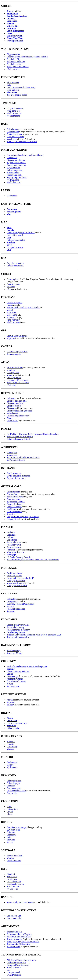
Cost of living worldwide (18, 625)
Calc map (11, 398)
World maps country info (18, 382)
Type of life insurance (16, 478)
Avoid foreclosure (14, 573)
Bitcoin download (14, 856)
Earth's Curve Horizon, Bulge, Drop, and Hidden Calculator (33, 434)
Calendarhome (13, 129)
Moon (9, 375)
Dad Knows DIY (14, 916)
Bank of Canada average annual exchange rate (27, 666)
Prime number (13, 172)
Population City (14, 59)
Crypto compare (14, 788)
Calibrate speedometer (16, 962)
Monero (10, 765)
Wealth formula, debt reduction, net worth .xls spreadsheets (33, 560)
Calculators (12, 599)
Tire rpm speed (13, 972)
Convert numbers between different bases (25, 155)
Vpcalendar (12, 139)
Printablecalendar (15, 134)
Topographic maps (15, 247)
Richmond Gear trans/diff (18, 965)
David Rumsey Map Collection (21, 232)
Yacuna (10, 842)
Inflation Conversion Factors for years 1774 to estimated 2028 (34, 635)
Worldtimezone (13, 116)
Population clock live (16, 62)
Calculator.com (14, 492)
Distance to (12, 408)
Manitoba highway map (17, 352)
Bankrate (11, 532)
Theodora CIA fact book (17, 380)
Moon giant (12, 452)
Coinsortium (12, 809)
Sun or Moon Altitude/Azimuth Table (23, 457)
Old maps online (14, 378)
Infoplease (11, 370)
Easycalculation (14, 499)
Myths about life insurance (18, 476)
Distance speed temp (16, 160)
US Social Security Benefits (19, 557)
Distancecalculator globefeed (19, 411)
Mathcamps (12, 196)
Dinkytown (12, 601)
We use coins (12, 889)
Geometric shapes (14, 504)
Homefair (11, 550)
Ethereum (11, 741)
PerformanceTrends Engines (19, 934)
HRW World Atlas (15, 368)
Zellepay (11, 705)
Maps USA (12, 312)
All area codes (13, 82)
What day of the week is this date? (22, 142)
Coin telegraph (13, 783)
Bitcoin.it (11, 874)
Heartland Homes (14, 576)
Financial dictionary (15, 627)
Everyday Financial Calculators (20, 604)
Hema (9, 305)
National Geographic (16, 240)
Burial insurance (14, 473)
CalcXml (11, 537)
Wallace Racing (14, 947)
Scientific (11, 514)
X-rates (10, 684)
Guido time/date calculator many (21, 87)
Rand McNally (13, 320)
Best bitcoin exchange (17, 827)
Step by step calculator (17, 177)
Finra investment (14, 547)
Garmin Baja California (17, 336)
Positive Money (14, 651)
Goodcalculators (14, 507)
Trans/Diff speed (14, 975)
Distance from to (14, 406)
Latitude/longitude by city (18, 416)
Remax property (14, 354)
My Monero (12, 767)
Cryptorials (12, 793)
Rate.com (11, 611)
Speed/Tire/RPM (14, 967)
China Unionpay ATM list (18, 671)
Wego (9, 289)
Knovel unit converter (16, 165)
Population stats (14, 64)
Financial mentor (14, 542)
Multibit (10, 858)
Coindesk (11, 786)
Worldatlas (11, 385)
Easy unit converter (15, 497)
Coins (9, 806)
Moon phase (12, 455)
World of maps (13, 322)
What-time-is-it (13, 111)
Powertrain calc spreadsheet (19, 937)
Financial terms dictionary (18, 630)
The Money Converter (16, 681)
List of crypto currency (17, 723)
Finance (10, 606)
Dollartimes (12, 540)
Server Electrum (14, 861)
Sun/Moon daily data (16, 460)
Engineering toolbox (16, 502)
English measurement (16, 162)
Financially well (14, 545)
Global (10, 814)
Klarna (10, 700)
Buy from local (13, 830)
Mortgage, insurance (16, 581)
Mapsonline (12, 315)
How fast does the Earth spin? (20, 436)
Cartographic (13, 279)
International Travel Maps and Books (23, 307)
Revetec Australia (15, 939)
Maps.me (11, 338)
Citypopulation (13, 54)
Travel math (12, 421)
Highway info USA (15, 266)
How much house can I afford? (20, 578)
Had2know (12, 509)
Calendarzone (13, 132)
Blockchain (12, 876)
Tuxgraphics (12, 519)
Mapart (10, 310)
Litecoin (10, 744)
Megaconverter (13, 167)
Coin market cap (14, 781)
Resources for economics (18, 637)
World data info (13, 182)
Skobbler (11, 287)
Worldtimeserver (14, 113)
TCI (8, 970)
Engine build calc (14, 932)
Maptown (11, 317)
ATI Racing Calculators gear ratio (21, 960)
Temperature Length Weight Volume (23, 517)
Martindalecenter (14, 512)
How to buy (12, 879)
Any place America (15, 263)
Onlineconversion (14, 170)
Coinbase (11, 832)
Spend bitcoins (13, 886)
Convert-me (12, 158)
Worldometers (13, 69)
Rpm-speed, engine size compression (23, 942)
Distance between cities (17, 401)
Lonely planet (13, 373)
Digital (10, 811)
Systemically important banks (20, 902)
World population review (18, 67)
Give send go (13, 676)
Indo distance (13, 413)
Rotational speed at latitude (19, 439)
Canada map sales (14, 302)
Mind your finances (15, 552)
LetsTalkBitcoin (14, 881)
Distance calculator (15, 403)
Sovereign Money (14, 653)
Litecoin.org (12, 746)
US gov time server (15, 108)
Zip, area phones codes (17, 95)
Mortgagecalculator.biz (17, 586)
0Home (10, 11)
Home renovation (14, 918)
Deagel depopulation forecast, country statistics (27, 57)
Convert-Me (12, 494)
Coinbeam (11, 835)
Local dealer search (15, 884)
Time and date (13, 90)
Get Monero (12, 762)
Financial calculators (16, 609)
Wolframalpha (13, 180)
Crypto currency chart (16, 791)
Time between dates (15, 137)
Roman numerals (14, 175)
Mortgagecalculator (15, 583)
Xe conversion (13, 686)
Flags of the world (15, 235)
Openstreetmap (13, 284)
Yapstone (11, 702)
